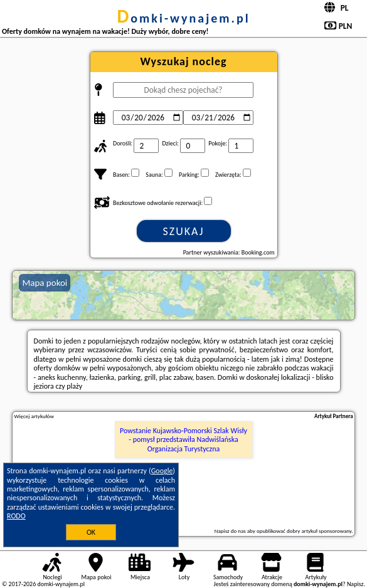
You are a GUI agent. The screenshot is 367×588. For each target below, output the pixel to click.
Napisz (355, 584)
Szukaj (184, 231)
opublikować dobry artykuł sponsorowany (304, 531)
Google (162, 471)
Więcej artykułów (34, 416)
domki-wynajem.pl (183, 18)
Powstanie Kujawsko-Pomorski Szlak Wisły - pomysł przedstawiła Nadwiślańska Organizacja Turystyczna (183, 440)
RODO (16, 516)
